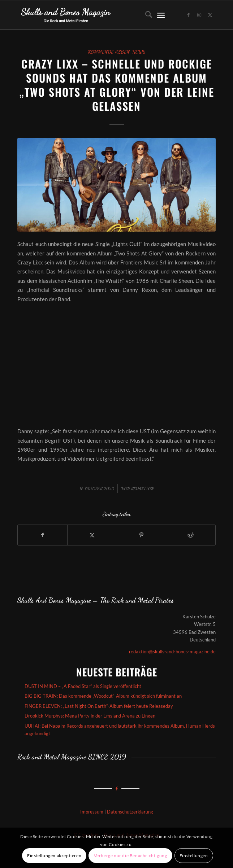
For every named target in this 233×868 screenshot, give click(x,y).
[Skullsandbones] (97, 15)
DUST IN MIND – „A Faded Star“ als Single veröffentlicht (83, 686)
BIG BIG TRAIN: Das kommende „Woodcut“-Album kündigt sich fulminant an (103, 696)
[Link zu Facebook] (189, 15)
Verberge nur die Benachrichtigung (131, 856)
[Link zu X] (210, 15)
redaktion (143, 488)
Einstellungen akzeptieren (54, 856)
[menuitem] (145, 15)
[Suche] (145, 15)
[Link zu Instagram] (199, 15)
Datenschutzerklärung (130, 812)
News (139, 52)
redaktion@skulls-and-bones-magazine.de (172, 652)
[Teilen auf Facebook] (42, 535)
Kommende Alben (109, 52)
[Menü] (161, 15)
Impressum (92, 812)
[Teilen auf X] (92, 535)
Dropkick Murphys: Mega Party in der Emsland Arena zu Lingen (90, 716)
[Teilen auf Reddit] (191, 535)
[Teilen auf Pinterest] (142, 535)
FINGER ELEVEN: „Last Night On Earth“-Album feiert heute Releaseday (99, 706)
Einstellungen (194, 856)
